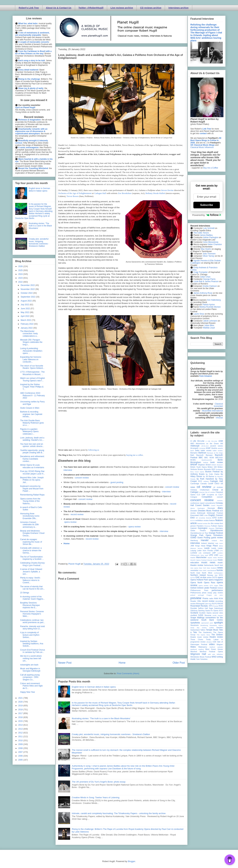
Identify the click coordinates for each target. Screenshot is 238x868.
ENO (193, 518)
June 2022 (26, 309)
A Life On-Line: (212, 441)
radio (211, 598)
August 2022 (27, 301)
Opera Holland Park (199, 580)
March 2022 (26, 320)
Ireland (204, 543)
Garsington (203, 528)
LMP (214, 553)
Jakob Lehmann (210, 321)
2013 (21, 729)
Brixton (200, 469)
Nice (201, 570)
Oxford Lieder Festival (207, 588)
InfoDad (219, 418)
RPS (211, 606)
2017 (21, 713)
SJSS (201, 615)
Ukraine (209, 642)
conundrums (210, 503)
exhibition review (202, 520)
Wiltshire (220, 654)
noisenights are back (29, 665)
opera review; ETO (206, 585)
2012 (21, 733)
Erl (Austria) (200, 518)
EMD (202, 515)
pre (216, 595)
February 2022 (27, 324)
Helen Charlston (215, 244)
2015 (21, 721)
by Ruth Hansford (205, 479)
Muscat (210, 560)
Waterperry (203, 647)
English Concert (216, 515)
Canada (203, 484)
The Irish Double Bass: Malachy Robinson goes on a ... (32, 423)
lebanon (193, 548)
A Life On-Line (197, 441)
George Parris (209, 279)
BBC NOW (209, 458)
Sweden (220, 628)
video (212, 644)
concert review (82, 478)
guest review (217, 538)
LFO (221, 551)
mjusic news (212, 558)
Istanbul (211, 543)
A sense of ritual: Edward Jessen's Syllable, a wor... (31, 572)
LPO (211, 555)
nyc (216, 575)
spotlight (218, 623)
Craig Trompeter (201, 272)
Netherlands (209, 565)
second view (218, 613)
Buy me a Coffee (211, 168)
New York (203, 568)
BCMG (193, 460)
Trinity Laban (212, 639)
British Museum (217, 465)
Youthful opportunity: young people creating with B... (32, 451)
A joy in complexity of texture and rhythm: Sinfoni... (30, 635)
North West (207, 573)
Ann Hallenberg (214, 300)
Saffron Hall (203, 608)
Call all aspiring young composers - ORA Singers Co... (30, 677)
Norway (210, 575)
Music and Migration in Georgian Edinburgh (30, 670)
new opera (194, 568)
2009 (21, 744)
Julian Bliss (209, 325)
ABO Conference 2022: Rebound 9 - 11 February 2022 (32, 395)
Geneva (212, 528)
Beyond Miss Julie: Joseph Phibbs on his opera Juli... (32, 480)
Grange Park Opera (201, 535)
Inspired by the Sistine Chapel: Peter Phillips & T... (32, 387)
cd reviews (218, 487)
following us (94, 450)
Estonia (209, 518)
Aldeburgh (195, 446)
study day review (198, 628)
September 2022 (28, 297)
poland (193, 595)
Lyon (221, 555)
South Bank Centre (212, 620)
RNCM (220, 604)
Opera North (196, 583)
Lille (200, 553)
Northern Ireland (198, 575)
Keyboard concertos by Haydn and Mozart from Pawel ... (32, 489)
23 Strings (25, 593)
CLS (198, 495)
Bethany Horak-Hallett (155, 193)
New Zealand (212, 568)
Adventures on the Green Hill (209, 444)
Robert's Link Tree (29, 8)
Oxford (193, 588)
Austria (214, 448)
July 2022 (25, 305)
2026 (21, 266)
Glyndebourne (217, 530)
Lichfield (194, 553)
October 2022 (27, 293)
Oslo (221, 585)
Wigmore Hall (198, 654)
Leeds (207, 548)
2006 (21, 756)
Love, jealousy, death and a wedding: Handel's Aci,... (32, 439)
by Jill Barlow (209, 476)
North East (195, 573)
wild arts (211, 654)
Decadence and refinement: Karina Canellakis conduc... (32, 459)
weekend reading (197, 649)
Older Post (179, 663)
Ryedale (194, 608)
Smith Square (218, 615)
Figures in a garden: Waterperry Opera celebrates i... (29, 432)
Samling (201, 611)
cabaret (206, 481)
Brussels (207, 469)
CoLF (221, 495)
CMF (204, 495)
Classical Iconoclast (218, 405)
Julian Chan (205, 277)
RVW (221, 606)
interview (68, 470)
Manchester (201, 557)
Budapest (219, 469)
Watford (212, 647)
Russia (216, 606)
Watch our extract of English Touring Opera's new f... (33, 379)
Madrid (193, 558)
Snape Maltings (197, 618)
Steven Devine (167, 190)
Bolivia (206, 462)
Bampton (194, 453)
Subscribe (207, 205)
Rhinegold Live (202, 604)
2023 (21, 278)
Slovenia (208, 615)
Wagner (220, 644)
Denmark (211, 508)
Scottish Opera (205, 613)
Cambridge (195, 484)
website (220, 647)
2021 (21, 698)
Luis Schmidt (209, 228)
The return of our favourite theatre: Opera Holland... (32, 367)
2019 (21, 706)
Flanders (200, 526)
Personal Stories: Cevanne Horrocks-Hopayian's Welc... (32, 614)
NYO (221, 575)
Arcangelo (194, 448)
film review (215, 523)
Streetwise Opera (216, 625)
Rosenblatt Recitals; (199, 606)
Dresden (194, 511)
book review (217, 462)
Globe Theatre (198, 530)
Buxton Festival (212, 472)
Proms (205, 598)
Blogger (131, 861)
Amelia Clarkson (210, 286)
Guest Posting (204, 538)
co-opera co (212, 495)
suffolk (212, 628)
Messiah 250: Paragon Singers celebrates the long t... (31, 342)
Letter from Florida (205, 550)
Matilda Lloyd (209, 328)
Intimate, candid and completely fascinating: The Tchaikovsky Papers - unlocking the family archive (119, 813)
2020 (21, 702)
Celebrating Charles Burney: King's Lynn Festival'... (33, 564)
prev (221, 595)
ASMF (208, 448)
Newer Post (65, 663)
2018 (21, 710)
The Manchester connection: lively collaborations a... (29, 334)
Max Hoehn (206, 249)
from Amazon (206, 376)
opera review (70, 522)
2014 (21, 725)
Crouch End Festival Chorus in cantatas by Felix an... (33, 651)
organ (216, 585)
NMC (205, 570)
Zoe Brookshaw (125, 193)
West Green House (214, 649)
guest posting (117, 482)
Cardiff (211, 484)
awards (220, 448)
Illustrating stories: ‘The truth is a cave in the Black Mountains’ (101, 718)
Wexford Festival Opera (211, 652)
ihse (221, 540)
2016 (21, 717)
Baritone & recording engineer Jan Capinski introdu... (31, 414)
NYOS (193, 578)
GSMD (193, 538)
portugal (201, 595)
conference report (198, 503)
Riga (210, 604)
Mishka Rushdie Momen (210, 307)
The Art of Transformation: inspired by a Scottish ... (32, 558)
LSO (216, 555)
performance (217, 590)
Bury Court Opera (197, 472)
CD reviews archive (151, 8)
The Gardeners (205, 632)
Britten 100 (212, 467)
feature (212, 520)
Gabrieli (193, 528)
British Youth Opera (198, 467)
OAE (197, 577)
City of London (210, 492)
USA (214, 642)
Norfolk (220, 570)
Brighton (201, 465)
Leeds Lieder (217, 548)
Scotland (194, 613)
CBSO (217, 484)
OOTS (215, 577)
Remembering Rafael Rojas (32, 495)
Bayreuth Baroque (204, 455)
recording (219, 601)
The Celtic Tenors (201, 233)
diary (220, 508)
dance (193, 508)
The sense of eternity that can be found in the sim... (32, 588)
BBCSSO (219, 458)
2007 (21, 752)
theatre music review (199, 637)
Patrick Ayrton (209, 305)
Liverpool (207, 553)
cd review (204, 487)
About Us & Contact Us (59, 8)
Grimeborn (218, 535)
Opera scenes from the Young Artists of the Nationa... (30, 501)
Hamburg (194, 540)
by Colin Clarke (213, 474)
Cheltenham (205, 490)
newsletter (194, 570)
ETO (215, 518)
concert (220, 497)
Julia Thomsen (209, 254)
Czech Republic (217, 505)
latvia (221, 546)
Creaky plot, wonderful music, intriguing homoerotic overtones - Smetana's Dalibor (111, 734)
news (220, 568)
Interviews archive (178, 8)
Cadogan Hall (100, 193)
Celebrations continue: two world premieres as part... (33, 621)
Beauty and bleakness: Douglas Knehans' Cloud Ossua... (32, 533)
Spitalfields (195, 623)
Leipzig (193, 550)
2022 (21, 282)
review (193, 604)
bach (192, 451)
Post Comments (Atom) (128, 673)
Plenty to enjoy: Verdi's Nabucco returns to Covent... (30, 580)
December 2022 (28, 285)
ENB (206, 515)
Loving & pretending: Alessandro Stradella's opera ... (31, 351)
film (209, 523)
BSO (213, 469)
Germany (219, 528)
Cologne (194, 497)
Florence (207, 526)
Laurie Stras (198, 314)
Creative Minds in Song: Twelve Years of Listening (96, 797)
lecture (200, 548)
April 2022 (25, 316)
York (198, 659)
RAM (216, 598)
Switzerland (195, 630)
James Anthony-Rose (203, 293)
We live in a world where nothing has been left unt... (31, 658)
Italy (217, 543)
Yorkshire (204, 659)
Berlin (220, 460)
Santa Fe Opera (212, 611)
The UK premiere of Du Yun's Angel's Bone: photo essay (99, 782)
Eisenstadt (195, 515)
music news (208, 562)
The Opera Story (203, 635)
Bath (192, 455)
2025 (21, 270)
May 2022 (25, 312)
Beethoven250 (207, 460)
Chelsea (194, 490)
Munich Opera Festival (198, 560)
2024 (21, 274)
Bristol (208, 465)
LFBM (216, 550)
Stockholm (195, 625)
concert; (220, 500)
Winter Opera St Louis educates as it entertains (32, 466)
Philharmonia (196, 593)
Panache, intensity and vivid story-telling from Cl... (32, 628)
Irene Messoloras (211, 242)
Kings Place (212, 546)
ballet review (206, 450)
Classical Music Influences (202, 147)
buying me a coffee (135, 455)
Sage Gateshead (216, 608)
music (215, 560)
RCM (221, 598)
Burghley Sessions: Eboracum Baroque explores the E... (30, 605)
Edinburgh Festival (215, 513)
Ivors (221, 543)
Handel (205, 540)
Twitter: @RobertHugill (91, 8)
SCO (221, 611)
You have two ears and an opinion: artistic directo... (32, 445)
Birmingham (196, 462)
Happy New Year (28, 692)
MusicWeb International (212, 411)
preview (196, 598)
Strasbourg (204, 625)
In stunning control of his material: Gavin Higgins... (32, 598)
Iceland (214, 540)
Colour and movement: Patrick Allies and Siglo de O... (31, 686)
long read (204, 555)
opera (220, 577)
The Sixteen (217, 635)
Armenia (202, 448)
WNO (214, 657)
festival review (203, 523)
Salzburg (194, 611)
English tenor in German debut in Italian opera (94, 687)
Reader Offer (196, 601)
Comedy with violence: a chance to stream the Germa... (31, 550)
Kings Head (200, 546)
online (209, 577)
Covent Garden (202, 505)
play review (218, 593)
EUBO (220, 518)
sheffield (194, 615)
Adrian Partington (211, 237)
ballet (197, 450)
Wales (193, 647)
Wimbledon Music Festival (201, 657)
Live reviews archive (122, 8)
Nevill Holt (219, 565)
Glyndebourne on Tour (199, 533)
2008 (21, 748)
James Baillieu (206, 235)
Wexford (194, 652)
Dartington (201, 508)
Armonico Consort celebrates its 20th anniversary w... (29, 525)
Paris (206, 590)
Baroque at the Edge (215, 453)
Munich (220, 558)
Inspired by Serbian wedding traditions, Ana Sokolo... (32, 644)
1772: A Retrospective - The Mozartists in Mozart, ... (32, 373)
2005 (21, 760)
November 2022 (28, 289)
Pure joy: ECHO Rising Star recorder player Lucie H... (33, 472)
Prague (209, 595)
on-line (203, 577)
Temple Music (212, 630)
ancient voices (217, 446)
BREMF (194, 465)
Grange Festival (216, 533)
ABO (192, 444)
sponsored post (207, 623)
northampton (218, 573)
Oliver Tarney (208, 256)
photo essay (207, 593)
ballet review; (218, 451)
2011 (21, 737)
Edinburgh (201, 513)
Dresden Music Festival (209, 511)
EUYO (193, 520)
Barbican (202, 453)
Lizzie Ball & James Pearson (206, 281)
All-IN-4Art (205, 446)
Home (67, 543)
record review (77, 514)
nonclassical (212, 570)
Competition (207, 497)
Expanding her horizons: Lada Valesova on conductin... (31, 359)
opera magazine (216, 580)
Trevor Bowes (73, 196)
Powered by (207, 215)
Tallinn (203, 630)
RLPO (214, 604)
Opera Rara (209, 583)
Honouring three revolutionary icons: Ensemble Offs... (30, 516)
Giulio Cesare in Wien (30, 408)
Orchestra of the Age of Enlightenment (75, 193)
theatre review (216, 637)
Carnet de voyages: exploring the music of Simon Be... (31, 542)
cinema (202, 492)
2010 (21, 741)
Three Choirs (197, 639)
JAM (192, 546)
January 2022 (27, 328)
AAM (221, 441)
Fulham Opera (217, 526)
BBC (201, 458)
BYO (200, 481)
